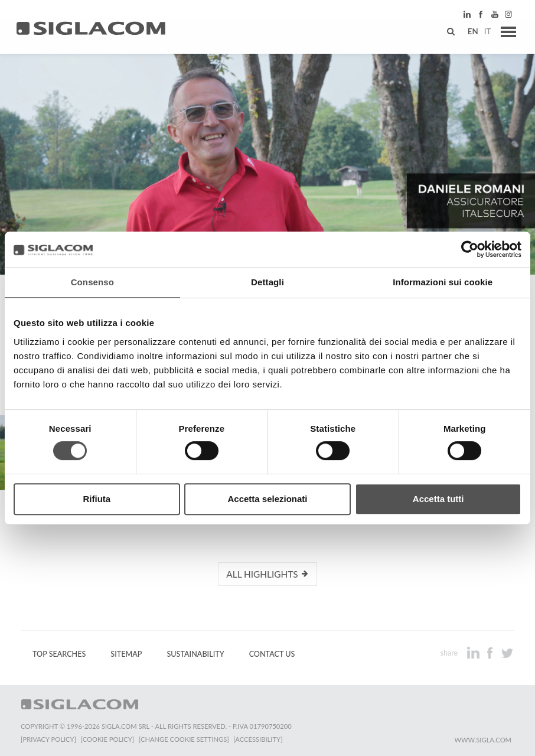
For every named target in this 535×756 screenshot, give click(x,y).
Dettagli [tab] (267, 282)
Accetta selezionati (267, 499)
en (471, 32)
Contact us (272, 654)
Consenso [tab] (92, 282)
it (485, 32)
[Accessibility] (258, 739)
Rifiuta (97, 499)
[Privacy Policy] (48, 739)
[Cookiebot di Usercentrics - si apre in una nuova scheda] (470, 249)
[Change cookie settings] (185, 739)
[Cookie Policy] (108, 739)
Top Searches (59, 654)
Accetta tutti (438, 499)
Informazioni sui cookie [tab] (443, 282)
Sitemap (126, 654)
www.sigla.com (483, 739)
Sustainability (195, 654)
